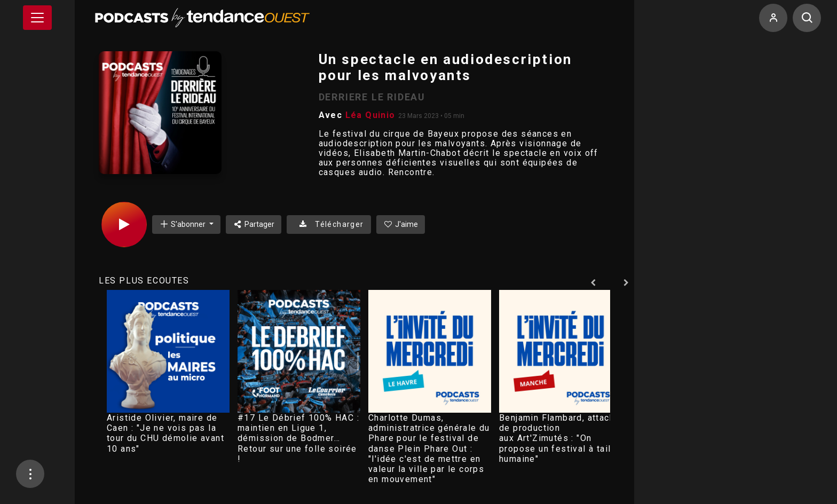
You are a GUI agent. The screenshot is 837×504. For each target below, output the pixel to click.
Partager (254, 224)
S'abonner (183, 224)
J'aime (401, 224)
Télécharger (329, 224)
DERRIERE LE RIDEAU (372, 97)
